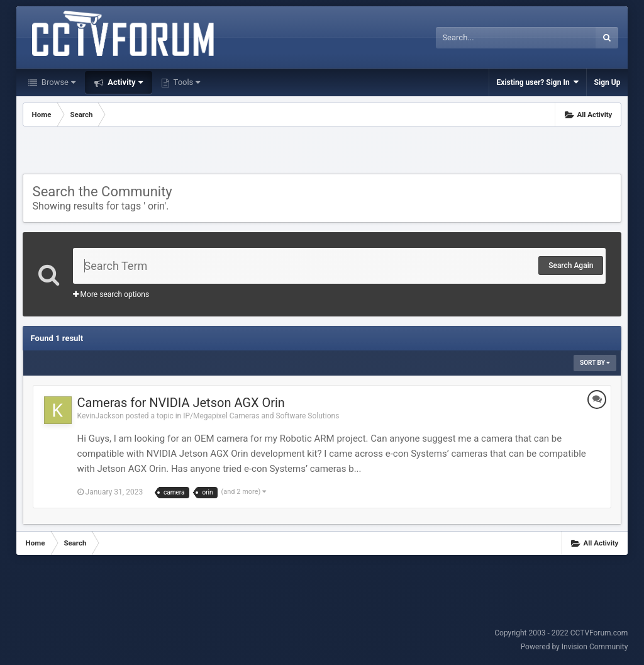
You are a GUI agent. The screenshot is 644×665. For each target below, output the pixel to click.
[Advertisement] (322, 152)
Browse (58, 82)
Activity (124, 82)
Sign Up (608, 82)
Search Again (571, 265)
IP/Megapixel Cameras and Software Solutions (261, 416)
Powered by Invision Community (575, 647)
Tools (186, 82)
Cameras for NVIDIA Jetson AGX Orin (181, 403)
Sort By (595, 363)
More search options (111, 294)
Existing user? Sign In (538, 82)
